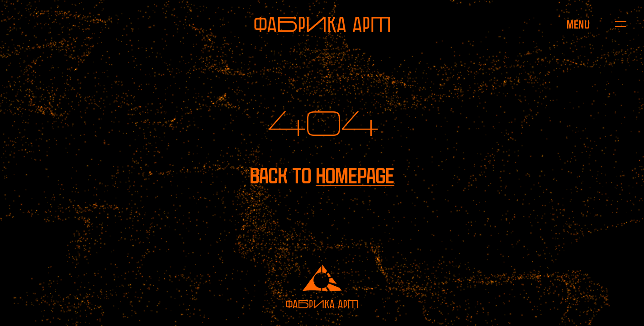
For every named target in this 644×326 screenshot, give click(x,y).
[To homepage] (322, 24)
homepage (355, 176)
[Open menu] (578, 24)
